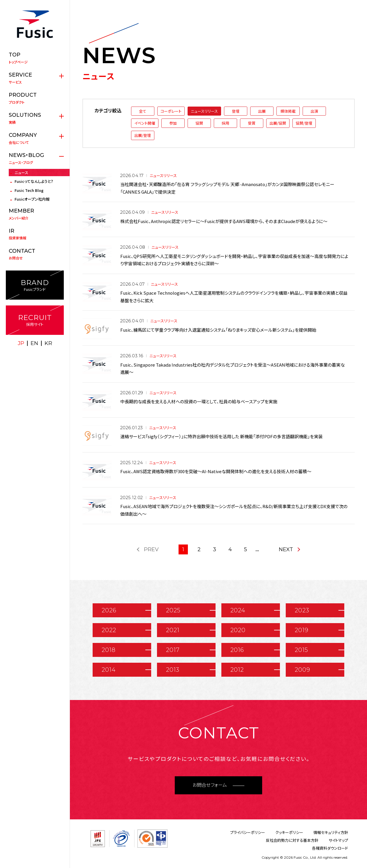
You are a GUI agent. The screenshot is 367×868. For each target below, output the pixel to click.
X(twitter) (29, 355)
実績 (35, 118)
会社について (35, 138)
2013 (173, 670)
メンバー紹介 (35, 214)
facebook (41, 355)
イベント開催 (145, 123)
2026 (109, 610)
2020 (238, 630)
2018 (109, 650)
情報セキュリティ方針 (331, 832)
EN (34, 343)
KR (48, 343)
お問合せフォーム (210, 785)
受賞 (252, 123)
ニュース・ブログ (35, 158)
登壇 (236, 111)
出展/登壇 (143, 135)
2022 (109, 630)
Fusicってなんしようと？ (34, 181)
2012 (237, 670)
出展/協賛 (278, 123)
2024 (238, 610)
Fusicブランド (35, 285)
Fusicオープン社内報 (32, 199)
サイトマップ (338, 840)
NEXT (286, 549)
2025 (173, 610)
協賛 (199, 123)
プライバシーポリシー (248, 832)
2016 (237, 650)
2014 (109, 670)
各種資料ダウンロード (330, 848)
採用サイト (35, 320)
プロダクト (35, 98)
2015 (301, 650)
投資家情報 (35, 234)
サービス (35, 78)
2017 (173, 650)
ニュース (21, 173)
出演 (314, 111)
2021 (173, 630)
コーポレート (171, 111)
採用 (225, 123)
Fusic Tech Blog (29, 190)
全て (143, 111)
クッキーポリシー (289, 832)
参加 (173, 123)
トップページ (35, 58)
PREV (151, 549)
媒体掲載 (288, 111)
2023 (302, 610)
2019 (302, 630)
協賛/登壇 (304, 123)
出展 (262, 111)
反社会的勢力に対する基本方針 (292, 840)
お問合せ (35, 254)
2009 (302, 670)
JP (21, 343)
